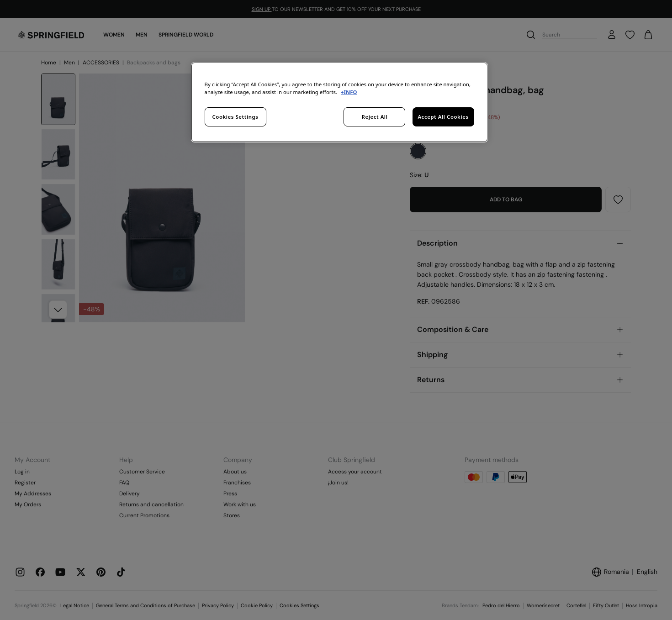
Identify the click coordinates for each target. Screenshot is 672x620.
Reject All (375, 117)
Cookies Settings (235, 117)
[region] (339, 102)
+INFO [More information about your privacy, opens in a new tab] (349, 92)
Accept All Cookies (443, 117)
